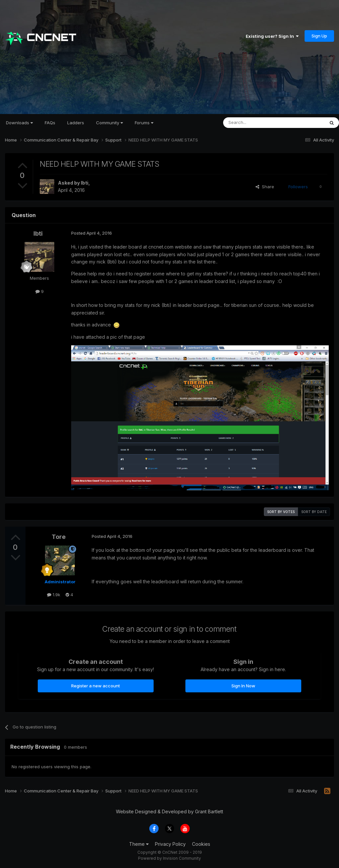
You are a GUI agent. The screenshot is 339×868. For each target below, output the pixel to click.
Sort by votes (281, 512)
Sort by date (314, 512)
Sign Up (319, 36)
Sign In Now (243, 686)
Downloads (19, 123)
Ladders (76, 123)
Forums (144, 123)
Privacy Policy (170, 844)
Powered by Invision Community (169, 858)
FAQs (50, 123)
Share (265, 187)
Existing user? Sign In (272, 36)
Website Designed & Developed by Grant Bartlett (169, 811)
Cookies (201, 844)
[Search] (257, 123)
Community (109, 123)
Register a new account (96, 686)
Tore (59, 537)
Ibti (85, 183)
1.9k (54, 595)
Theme (139, 844)
